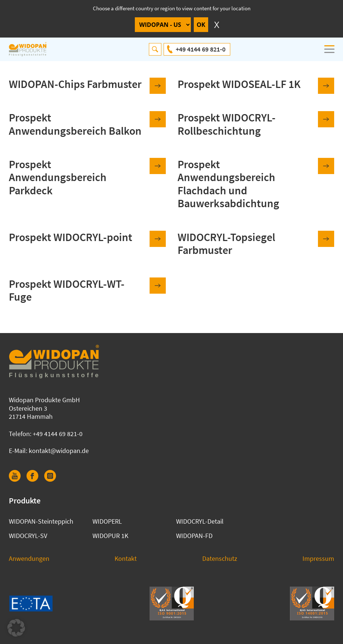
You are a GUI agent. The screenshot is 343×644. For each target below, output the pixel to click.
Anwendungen (29, 558)
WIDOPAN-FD (194, 536)
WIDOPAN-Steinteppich (41, 521)
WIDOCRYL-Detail (200, 521)
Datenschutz (220, 558)
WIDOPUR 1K (110, 536)
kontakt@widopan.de (59, 451)
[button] (16, 628)
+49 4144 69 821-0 (201, 49)
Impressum (318, 558)
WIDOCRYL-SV (28, 536)
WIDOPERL (107, 521)
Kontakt (126, 558)
